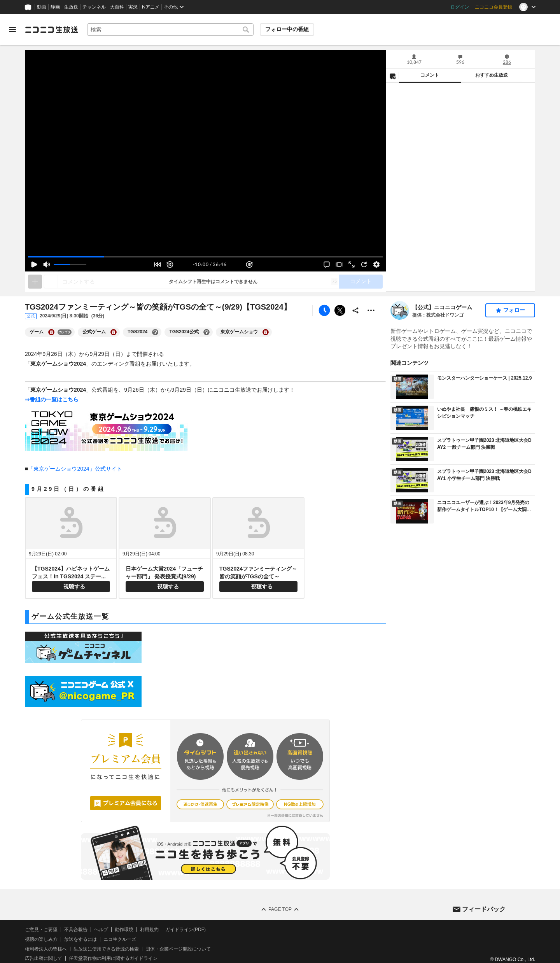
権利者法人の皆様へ (46, 949)
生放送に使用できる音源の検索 (106, 949)
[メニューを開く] (12, 30)
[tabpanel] (460, 187)
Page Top (280, 909)
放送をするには (80, 939)
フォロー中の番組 (287, 29)
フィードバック (484, 909)
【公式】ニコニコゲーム (442, 307)
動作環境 (124, 930)
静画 (55, 7)
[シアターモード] (339, 264)
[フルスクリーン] (352, 264)
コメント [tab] (430, 75)
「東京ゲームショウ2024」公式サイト (75, 469)
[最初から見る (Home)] (157, 264)
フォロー (514, 310)
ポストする (340, 310)
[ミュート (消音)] (47, 264)
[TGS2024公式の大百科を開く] (206, 332)
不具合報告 (76, 930)
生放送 (71, 7)
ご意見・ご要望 (41, 930)
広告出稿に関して (44, 958)
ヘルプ (101, 930)
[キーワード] (170, 30)
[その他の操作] (371, 310)
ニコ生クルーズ (120, 939)
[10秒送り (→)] (249, 264)
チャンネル (94, 7)
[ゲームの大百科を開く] (51, 332)
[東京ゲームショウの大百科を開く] (266, 332)
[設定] (376, 264)
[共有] (355, 310)
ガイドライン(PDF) (185, 930)
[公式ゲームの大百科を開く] (114, 332)
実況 (133, 7)
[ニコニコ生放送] (51, 30)
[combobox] (170, 30)
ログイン (460, 7)
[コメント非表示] (327, 264)
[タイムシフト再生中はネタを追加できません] (35, 282)
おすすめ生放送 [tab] (492, 75)
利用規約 (149, 930)
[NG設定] (392, 76)
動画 (42, 7)
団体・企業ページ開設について (178, 949)
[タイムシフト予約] (324, 310)
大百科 (117, 7)
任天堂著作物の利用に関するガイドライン (113, 958)
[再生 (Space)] (34, 264)
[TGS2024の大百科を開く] (155, 332)
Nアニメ (151, 7)
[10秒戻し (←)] (170, 264)
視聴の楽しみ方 (41, 939)
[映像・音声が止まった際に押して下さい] (364, 264)
